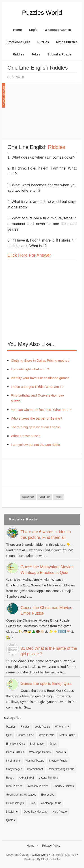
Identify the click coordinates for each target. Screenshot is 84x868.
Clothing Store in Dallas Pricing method (40, 360)
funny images (14, 769)
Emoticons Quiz (18, 42)
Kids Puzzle (60, 812)
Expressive (48, 795)
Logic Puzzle (42, 727)
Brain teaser (37, 744)
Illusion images (15, 803)
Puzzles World (42, 13)
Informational (35, 769)
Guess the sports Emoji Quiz (46, 683)
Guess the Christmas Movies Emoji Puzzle (46, 610)
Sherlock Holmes (64, 786)
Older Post (45, 497)
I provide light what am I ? (30, 369)
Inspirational (13, 761)
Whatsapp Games (58, 30)
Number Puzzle (35, 761)
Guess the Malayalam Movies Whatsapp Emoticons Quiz (47, 570)
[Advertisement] (41, 113)
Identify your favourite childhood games (40, 378)
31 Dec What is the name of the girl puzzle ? (49, 651)
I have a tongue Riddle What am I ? (37, 387)
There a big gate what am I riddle (36, 427)
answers (61, 752)
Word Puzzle (47, 735)
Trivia (32, 803)
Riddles (18, 54)
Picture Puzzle (25, 735)
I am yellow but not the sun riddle (36, 445)
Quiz (9, 735)
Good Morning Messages (21, 795)
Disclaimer (12, 812)
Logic (33, 30)
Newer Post (28, 497)
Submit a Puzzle (59, 54)
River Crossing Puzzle (61, 769)
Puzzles (43, 42)
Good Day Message (36, 812)
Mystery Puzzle (58, 761)
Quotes (10, 820)
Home (17, 30)
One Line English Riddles (38, 68)
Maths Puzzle (67, 735)
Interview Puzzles (38, 786)
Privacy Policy (51, 846)
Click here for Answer (29, 255)
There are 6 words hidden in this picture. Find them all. (46, 535)
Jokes (36, 54)
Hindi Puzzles (14, 786)
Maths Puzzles (67, 42)
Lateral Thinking (48, 778)
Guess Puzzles (15, 752)
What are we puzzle (26, 436)
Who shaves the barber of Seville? (37, 418)
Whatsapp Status (51, 803)
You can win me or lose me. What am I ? (41, 410)
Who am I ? (62, 727)
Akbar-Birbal (26, 778)
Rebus (10, 778)
